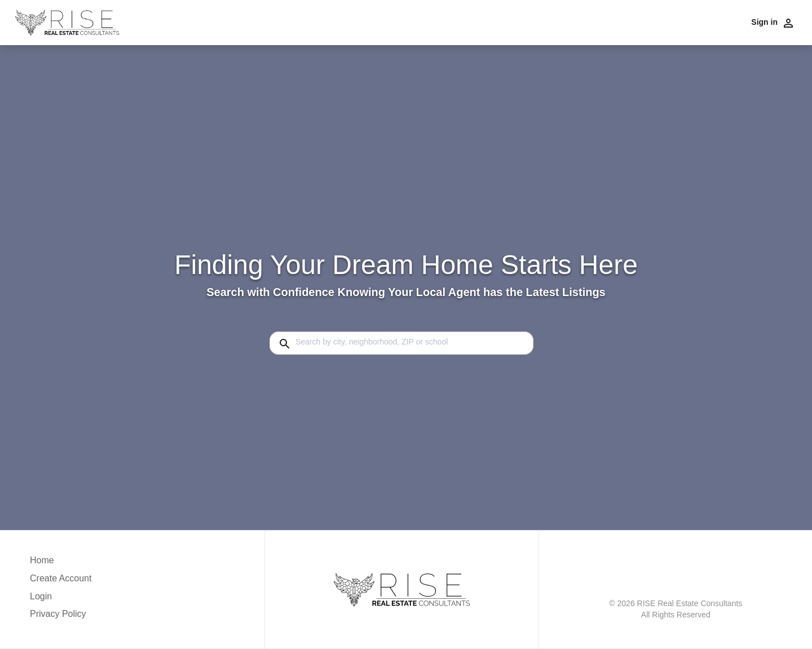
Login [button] (41, 596)
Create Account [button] (61, 578)
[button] (61, 599)
